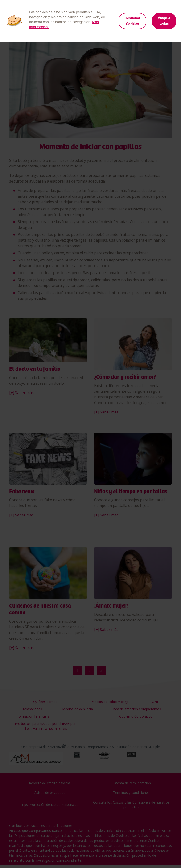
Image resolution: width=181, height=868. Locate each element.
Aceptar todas (164, 20)
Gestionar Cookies (133, 21)
